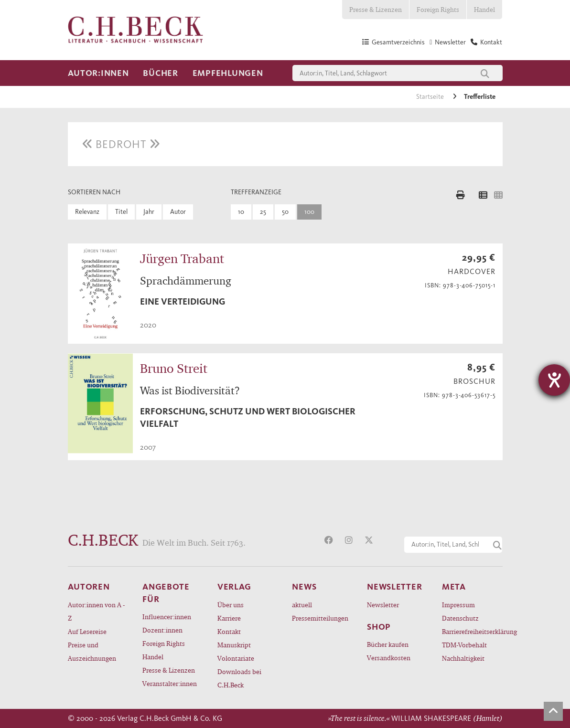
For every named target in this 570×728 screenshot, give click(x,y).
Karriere (229, 618)
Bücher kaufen (388, 644)
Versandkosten (389, 658)
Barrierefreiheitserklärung (472, 631)
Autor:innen (98, 73)
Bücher (160, 73)
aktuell (302, 605)
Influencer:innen (167, 617)
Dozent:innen (162, 630)
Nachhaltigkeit (463, 658)
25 (263, 212)
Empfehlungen (228, 73)
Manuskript (234, 645)
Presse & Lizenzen (376, 9)
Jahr (149, 212)
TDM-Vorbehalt (464, 645)
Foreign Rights (438, 9)
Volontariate (236, 658)
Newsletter (383, 605)
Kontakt (229, 631)
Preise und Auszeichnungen (92, 651)
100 (309, 212)
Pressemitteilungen (320, 618)
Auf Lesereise (87, 631)
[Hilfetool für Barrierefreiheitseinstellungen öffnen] (554, 380)
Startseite (431, 97)
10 (241, 212)
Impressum (458, 605)
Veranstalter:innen (170, 683)
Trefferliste (480, 97)
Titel (121, 212)
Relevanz (87, 212)
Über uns (231, 605)
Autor (178, 212)
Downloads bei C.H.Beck (239, 678)
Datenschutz (460, 618)
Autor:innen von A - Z (96, 611)
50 (285, 212)
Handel (484, 9)
